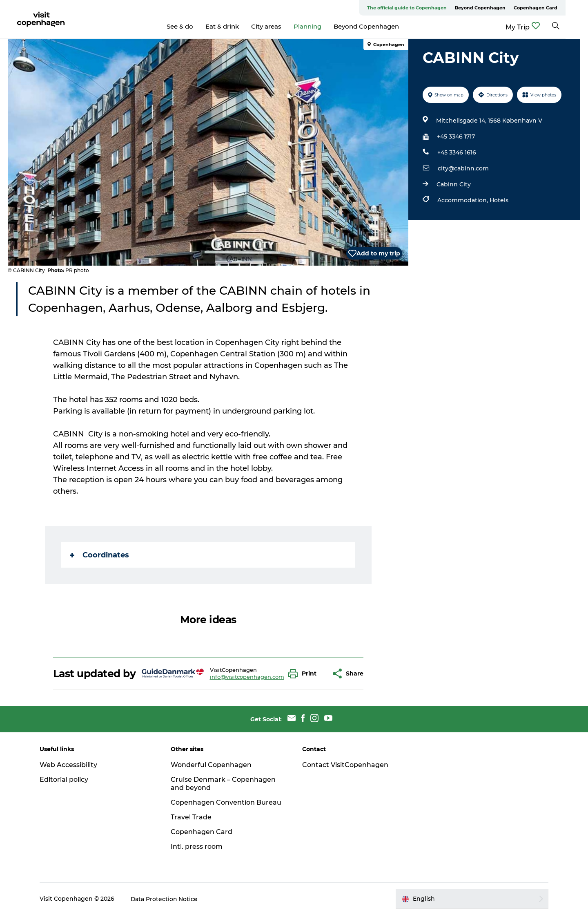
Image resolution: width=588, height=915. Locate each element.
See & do (191, 26)
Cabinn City (454, 184)
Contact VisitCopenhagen (345, 765)
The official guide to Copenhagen (429, 8)
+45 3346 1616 (457, 152)
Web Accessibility (70, 765)
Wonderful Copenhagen (212, 765)
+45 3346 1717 (456, 136)
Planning (319, 26)
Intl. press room (197, 847)
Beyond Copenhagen (503, 8)
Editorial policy (65, 780)
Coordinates (99, 555)
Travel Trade (192, 817)
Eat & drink (234, 26)
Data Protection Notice (166, 899)
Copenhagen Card (558, 8)
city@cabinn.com (463, 168)
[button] (304, 674)
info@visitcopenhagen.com (247, 677)
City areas (278, 26)
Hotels (499, 200)
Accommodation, (463, 200)
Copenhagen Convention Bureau (227, 802)
